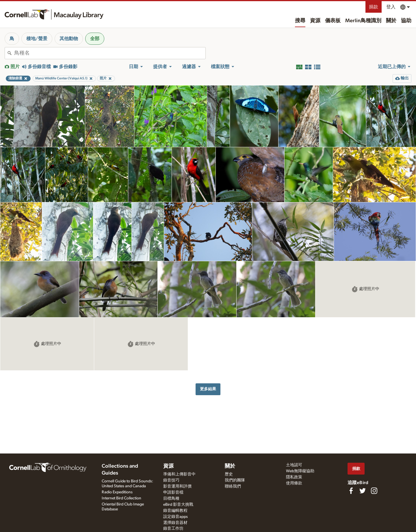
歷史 (229, 474)
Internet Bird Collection (121, 498)
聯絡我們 (233, 486)
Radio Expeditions (117, 492)
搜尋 (300, 21)
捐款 (374, 7)
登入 (391, 7)
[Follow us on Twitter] (363, 491)
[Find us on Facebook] (351, 491)
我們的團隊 (235, 480)
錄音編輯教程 (175, 511)
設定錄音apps (175, 517)
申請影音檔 (173, 492)
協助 (406, 21)
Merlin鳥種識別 (363, 21)
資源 (315, 21)
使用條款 (294, 483)
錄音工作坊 (173, 529)
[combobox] (110, 53)
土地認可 (294, 465)
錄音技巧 (171, 480)
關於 (391, 21)
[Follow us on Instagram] (374, 491)
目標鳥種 (171, 499)
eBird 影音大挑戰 (178, 505)
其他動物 (69, 39)
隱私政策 (294, 477)
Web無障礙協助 (300, 471)
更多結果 (208, 389)
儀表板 (333, 21)
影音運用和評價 (177, 486)
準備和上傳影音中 (179, 474)
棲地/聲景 (37, 39)
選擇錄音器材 (175, 523)
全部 (95, 39)
